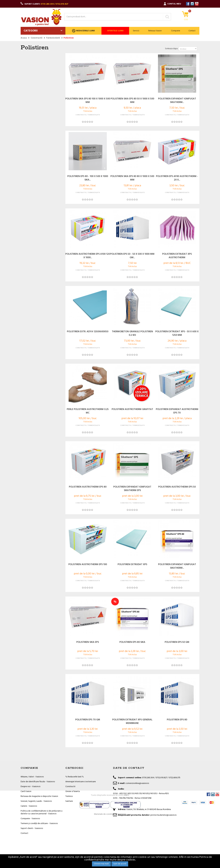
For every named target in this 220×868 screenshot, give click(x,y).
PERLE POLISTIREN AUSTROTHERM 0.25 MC (88, 411)
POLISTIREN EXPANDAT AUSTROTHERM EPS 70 (177, 411)
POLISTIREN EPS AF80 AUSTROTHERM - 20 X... (177, 178)
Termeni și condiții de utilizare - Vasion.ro (39, 823)
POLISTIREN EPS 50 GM (177, 642)
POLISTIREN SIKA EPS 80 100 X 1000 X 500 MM (88, 101)
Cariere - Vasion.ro (29, 806)
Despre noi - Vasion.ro (31, 787)
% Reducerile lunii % (75, 777)
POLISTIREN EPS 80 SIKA (132, 642)
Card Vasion (26, 791)
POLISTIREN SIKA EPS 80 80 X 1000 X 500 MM (132, 178)
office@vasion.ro (133, 804)
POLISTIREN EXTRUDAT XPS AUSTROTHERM (177, 256)
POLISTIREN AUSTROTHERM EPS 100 (88, 565)
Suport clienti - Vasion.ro (32, 828)
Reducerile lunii (83, 31)
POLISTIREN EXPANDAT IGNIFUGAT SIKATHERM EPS (132, 489)
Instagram (192, 4)
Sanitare (69, 801)
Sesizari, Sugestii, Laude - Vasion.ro (36, 801)
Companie (176, 31)
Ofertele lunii (115, 31)
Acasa (24, 38)
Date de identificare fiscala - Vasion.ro (38, 782)
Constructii (70, 787)
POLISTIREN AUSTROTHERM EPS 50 (177, 487)
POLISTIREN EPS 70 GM (88, 720)
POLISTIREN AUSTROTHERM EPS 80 (88, 487)
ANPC (127, 844)
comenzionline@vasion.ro (137, 783)
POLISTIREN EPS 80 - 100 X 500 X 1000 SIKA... (88, 178)
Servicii (136, 31)
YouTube (197, 4)
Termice (69, 796)
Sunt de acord (120, 864)
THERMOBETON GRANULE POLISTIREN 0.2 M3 (132, 333)
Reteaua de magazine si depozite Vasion (39, 796)
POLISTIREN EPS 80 (177, 720)
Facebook (188, 4)
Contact (192, 31)
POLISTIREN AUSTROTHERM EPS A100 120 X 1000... (88, 256)
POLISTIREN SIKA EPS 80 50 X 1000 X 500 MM (132, 101)
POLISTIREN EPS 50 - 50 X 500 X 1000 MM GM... (132, 256)
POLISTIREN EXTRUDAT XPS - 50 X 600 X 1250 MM (177, 333)
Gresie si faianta (73, 791)
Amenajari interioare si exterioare (81, 782)
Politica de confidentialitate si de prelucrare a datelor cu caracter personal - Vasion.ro (41, 812)
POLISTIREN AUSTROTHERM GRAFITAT (132, 409)
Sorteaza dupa (171, 49)
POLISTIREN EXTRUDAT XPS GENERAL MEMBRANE (132, 722)
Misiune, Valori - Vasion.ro (32, 777)
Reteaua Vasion (155, 31)
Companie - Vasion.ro (30, 819)
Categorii (31, 31)
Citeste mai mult (101, 864)
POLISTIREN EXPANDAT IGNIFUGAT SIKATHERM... (177, 101)
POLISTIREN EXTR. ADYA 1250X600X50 (88, 332)
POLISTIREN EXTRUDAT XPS (132, 565)
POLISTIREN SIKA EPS (88, 642)
